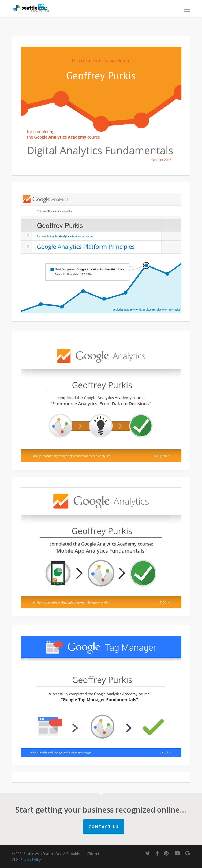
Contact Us (104, 827)
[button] (187, 11)
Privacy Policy (31, 860)
